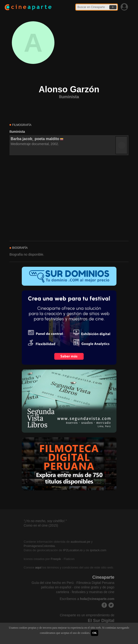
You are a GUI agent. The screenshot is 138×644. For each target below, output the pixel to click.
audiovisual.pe (80, 542)
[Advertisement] (69, 198)
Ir (113, 7)
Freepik (56, 559)
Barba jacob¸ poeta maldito (35, 139)
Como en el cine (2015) (41, 525)
